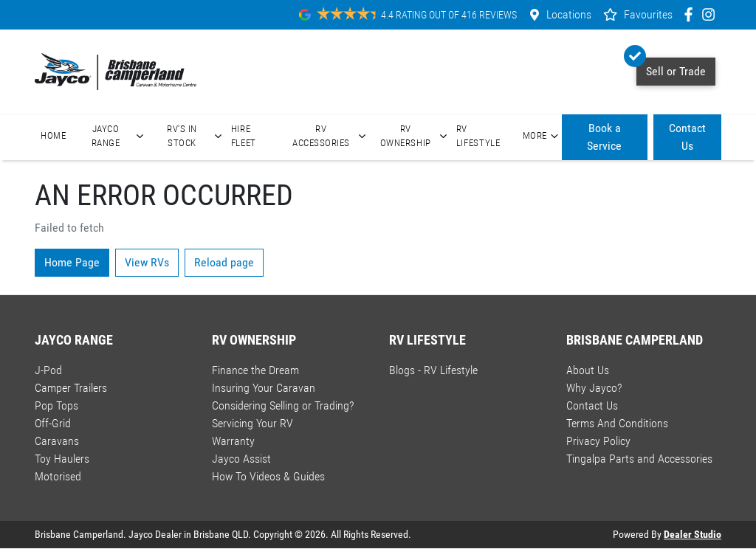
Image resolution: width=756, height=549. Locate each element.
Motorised (58, 476)
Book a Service (604, 137)
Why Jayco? (594, 388)
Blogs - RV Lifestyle (433, 370)
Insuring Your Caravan (264, 388)
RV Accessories (331, 136)
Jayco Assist (241, 459)
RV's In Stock (196, 136)
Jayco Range (120, 136)
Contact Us (687, 137)
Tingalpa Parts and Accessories (639, 459)
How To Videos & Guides (268, 476)
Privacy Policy (598, 441)
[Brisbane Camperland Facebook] (691, 14)
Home (54, 135)
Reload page (224, 262)
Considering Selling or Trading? (283, 405)
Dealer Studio (693, 534)
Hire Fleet (244, 136)
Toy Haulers (62, 459)
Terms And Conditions (617, 423)
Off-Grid (53, 423)
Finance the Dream (255, 370)
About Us (588, 370)
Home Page (72, 262)
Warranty (233, 441)
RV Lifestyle (478, 136)
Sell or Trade (671, 68)
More (542, 136)
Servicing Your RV (252, 423)
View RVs (147, 262)
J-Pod (48, 370)
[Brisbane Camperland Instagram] (711, 14)
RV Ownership (415, 136)
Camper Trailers (71, 388)
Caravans (57, 441)
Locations (569, 14)
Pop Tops (56, 405)
